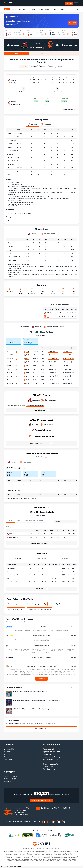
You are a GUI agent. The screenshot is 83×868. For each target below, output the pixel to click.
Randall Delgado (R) (13, 575)
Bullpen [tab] (18, 558)
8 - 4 (28, 376)
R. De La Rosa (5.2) (53, 359)
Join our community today (41, 800)
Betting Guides (51, 745)
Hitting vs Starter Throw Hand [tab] (34, 520)
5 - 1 (27, 351)
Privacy (20, 822)
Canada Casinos (50, 767)
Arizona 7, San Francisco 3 (35, 406)
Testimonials (9, 759)
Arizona (13, 45)
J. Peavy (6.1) (67, 376)
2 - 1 (27, 362)
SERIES (62, 327)
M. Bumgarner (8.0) (68, 359)
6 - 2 (27, 366)
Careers (7, 752)
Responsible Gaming (51, 757)
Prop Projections (51, 9)
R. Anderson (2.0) (53, 366)
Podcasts (47, 754)
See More (42, 679)
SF (48, 317)
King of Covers (10, 779)
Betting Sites (51, 760)
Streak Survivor (11, 776)
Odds (41, 9)
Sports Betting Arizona (15, 604)
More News (74, 687)
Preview (52, 67)
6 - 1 (27, 369)
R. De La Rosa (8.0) (53, 383)
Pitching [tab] (10, 520)
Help (14, 822)
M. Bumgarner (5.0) (68, 373)
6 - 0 (28, 355)
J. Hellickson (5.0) (53, 351)
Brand (7, 757)
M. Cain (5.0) (67, 380)
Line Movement (68, 109)
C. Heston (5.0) (67, 383)
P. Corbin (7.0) (52, 355)
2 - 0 (28, 358)
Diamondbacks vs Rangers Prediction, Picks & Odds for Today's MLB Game (37, 700)
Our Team (8, 754)
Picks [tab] (41, 53)
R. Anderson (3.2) (53, 376)
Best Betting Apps (50, 769)
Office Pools (9, 781)
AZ (17, 362)
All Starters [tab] (41, 558)
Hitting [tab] (19, 520)
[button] (41, 410)
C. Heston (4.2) (67, 362)
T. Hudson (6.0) (67, 351)
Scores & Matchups (19, 9)
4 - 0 (28, 383)
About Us (9, 745)
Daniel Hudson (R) (12, 582)
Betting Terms (42, 335)
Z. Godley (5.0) (52, 362)
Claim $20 (72, 23)
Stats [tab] (17, 53)
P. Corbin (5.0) (52, 373)
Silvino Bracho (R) (12, 568)
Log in (69, 3)
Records (43, 67)
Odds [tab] (66, 53)
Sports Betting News (52, 752)
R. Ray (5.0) (51, 380)
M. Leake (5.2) (67, 369)
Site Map (8, 822)
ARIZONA (33, 425)
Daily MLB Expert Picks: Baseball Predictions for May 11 (30, 692)
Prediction (33, 67)
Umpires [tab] (65, 558)
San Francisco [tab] (48, 125)
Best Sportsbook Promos (16, 609)
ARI (48, 313)
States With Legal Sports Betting (36, 604)
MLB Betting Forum (42, 728)
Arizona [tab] (33, 125)
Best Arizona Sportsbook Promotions (39, 609)
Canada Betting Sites (52, 764)
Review (73, 627)
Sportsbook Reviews (52, 749)
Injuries (60, 67)
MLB (7, 9)
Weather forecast (36, 48)
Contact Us (9, 749)
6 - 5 (27, 380)
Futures (62, 9)
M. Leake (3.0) (67, 355)
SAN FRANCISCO (48, 425)
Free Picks (32, 9)
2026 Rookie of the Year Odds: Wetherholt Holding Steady (31, 709)
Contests (10, 772)
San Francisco (66, 45)
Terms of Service (30, 822)
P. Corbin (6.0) (52, 369)
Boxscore (24, 67)
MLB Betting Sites (56, 604)
